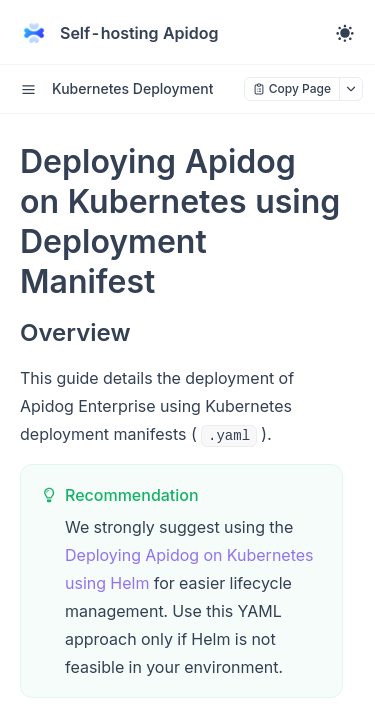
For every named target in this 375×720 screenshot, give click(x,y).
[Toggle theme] (345, 33)
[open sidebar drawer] (28, 89)
